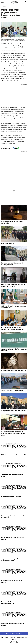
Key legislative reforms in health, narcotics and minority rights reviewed (13, 328)
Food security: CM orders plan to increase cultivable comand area (14, 603)
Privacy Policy (19, 634)
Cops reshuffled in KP (8, 243)
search (26, 2)
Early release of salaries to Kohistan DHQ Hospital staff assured (14, 285)
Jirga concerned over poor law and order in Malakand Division (13, 560)
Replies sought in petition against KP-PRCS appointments (13, 264)
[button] (14, 148)
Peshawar (4, 7)
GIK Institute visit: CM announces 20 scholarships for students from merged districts (13, 433)
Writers (13, 634)
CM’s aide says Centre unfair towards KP (13, 455)
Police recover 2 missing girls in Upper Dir (14, 371)
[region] (14, 95)
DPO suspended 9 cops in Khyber (11, 496)
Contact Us (8, 634)
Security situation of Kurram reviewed (13, 390)
